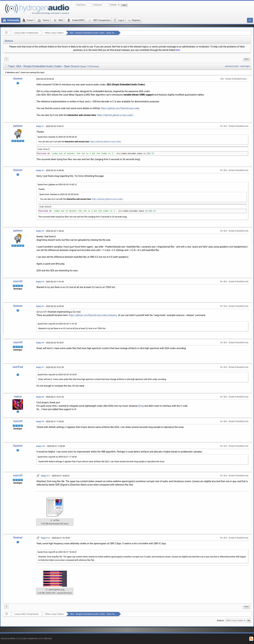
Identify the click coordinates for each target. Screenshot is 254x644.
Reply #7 (40, 367)
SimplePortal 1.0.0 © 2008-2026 (40, 639)
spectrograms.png (55, 590)
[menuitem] (246, 59)
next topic (245, 66)
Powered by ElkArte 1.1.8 (10, 639)
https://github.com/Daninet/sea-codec (120, 108)
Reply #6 (40, 343)
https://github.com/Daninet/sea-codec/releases (93, 315)
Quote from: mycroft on (57, 324)
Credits (24, 639)
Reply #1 (40, 126)
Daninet (18, 79)
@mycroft (41, 312)
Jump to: (221, 621)
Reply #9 (40, 422)
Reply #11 (45, 476)
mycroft (18, 281)
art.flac (55, 520)
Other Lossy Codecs (54, 33)
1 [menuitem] (7, 59)
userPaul (18, 367)
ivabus (18, 397)
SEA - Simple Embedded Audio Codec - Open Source (94, 33)
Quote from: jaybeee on (57, 185)
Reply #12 (45, 538)
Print (246, 59)
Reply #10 (40, 446)
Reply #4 (40, 282)
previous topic (232, 66)
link (141, 406)
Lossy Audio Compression (26, 33)
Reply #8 (40, 397)
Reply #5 (40, 306)
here (178, 50)
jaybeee (18, 126)
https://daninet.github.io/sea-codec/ (115, 115)
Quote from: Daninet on (57, 137)
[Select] (46, 149)
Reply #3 (40, 231)
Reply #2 (40, 170)
